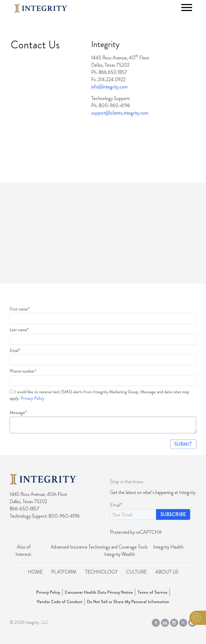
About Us (167, 572)
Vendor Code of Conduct (60, 602)
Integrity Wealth (120, 554)
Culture (136, 572)
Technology (101, 572)
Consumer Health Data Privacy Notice (99, 592)
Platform (64, 572)
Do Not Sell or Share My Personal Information (128, 602)
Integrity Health (168, 547)
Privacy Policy (32, 407)
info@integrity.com (109, 87)
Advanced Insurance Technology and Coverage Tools (99, 547)
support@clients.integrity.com (120, 113)
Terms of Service (152, 592)
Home (35, 572)
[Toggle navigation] (187, 8)
